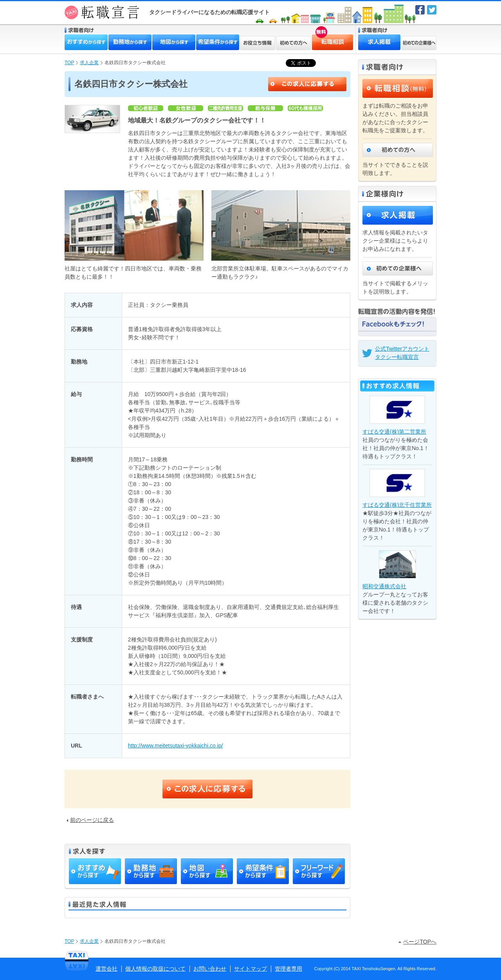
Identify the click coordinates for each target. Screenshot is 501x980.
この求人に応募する (307, 84)
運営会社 (106, 969)
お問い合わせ (210, 969)
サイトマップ (250, 969)
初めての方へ (294, 43)
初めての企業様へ (419, 43)
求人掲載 (379, 42)
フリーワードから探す (319, 871)
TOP (69, 63)
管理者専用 (288, 969)
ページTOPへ (417, 942)
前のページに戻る (90, 820)
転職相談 (320, 38)
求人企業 (89, 63)
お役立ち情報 (258, 43)
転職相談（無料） (398, 88)
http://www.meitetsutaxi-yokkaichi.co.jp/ (176, 746)
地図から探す (174, 42)
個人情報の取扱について (155, 969)
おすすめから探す (86, 42)
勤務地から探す (130, 42)
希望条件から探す (218, 42)
